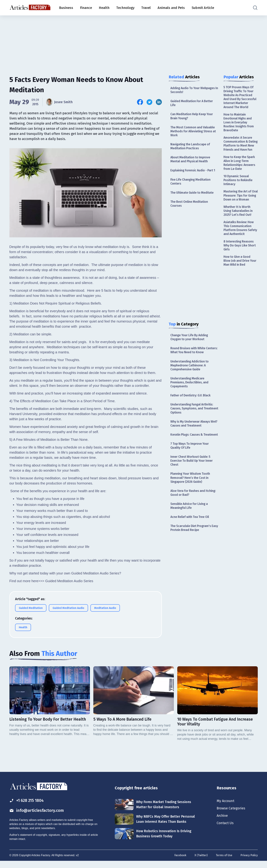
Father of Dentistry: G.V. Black (191, 397)
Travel (146, 8)
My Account (225, 808)
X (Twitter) (201, 862)
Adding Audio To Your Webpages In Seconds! (193, 90)
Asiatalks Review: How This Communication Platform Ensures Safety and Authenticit (240, 238)
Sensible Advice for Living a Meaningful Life (190, 512)
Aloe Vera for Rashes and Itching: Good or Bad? (194, 499)
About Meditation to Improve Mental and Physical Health (191, 160)
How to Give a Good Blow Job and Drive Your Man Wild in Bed (240, 270)
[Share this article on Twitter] (149, 102)
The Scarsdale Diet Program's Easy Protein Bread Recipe (191, 534)
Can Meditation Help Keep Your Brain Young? (192, 116)
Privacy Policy (249, 862)
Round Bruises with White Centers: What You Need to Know (194, 351)
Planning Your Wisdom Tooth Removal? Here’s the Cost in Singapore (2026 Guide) (191, 484)
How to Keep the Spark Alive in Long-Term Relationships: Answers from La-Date (240, 168)
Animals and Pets (171, 8)
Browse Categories (231, 815)
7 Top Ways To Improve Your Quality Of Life (190, 451)
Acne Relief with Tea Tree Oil (190, 523)
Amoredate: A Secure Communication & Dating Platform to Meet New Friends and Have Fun (241, 146)
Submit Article (203, 8)
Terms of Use (224, 862)
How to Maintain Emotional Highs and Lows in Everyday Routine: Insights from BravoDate (239, 123)
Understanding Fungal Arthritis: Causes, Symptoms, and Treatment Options (192, 410)
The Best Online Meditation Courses (190, 205)
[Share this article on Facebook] (140, 102)
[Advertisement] (134, 42)
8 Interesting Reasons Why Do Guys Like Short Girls (240, 255)
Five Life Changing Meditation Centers (191, 182)
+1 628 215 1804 (27, 807)
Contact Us (225, 830)
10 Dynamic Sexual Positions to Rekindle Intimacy (238, 185)
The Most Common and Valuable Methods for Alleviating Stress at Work (194, 132)
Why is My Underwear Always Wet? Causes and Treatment (191, 425)
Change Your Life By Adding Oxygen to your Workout (190, 338)
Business (66, 8)
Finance (86, 8)
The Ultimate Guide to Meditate (193, 193)
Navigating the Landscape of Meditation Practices (191, 147)
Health (104, 8)
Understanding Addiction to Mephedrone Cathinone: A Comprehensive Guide (190, 366)
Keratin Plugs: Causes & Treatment (187, 438)
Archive (222, 823)
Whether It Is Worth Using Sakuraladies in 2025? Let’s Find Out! (239, 220)
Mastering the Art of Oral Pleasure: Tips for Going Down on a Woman (239, 203)
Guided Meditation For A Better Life (192, 103)
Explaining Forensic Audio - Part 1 (194, 171)
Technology (125, 8)
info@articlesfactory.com (37, 817)
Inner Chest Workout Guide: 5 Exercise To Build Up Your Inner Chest (192, 467)
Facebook (180, 862)
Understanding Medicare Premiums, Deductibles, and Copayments (190, 384)
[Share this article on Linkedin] (159, 102)
